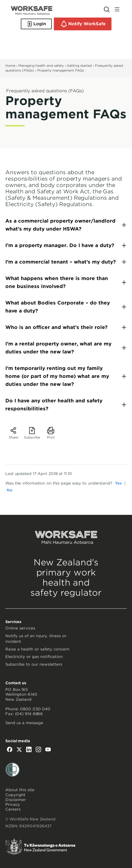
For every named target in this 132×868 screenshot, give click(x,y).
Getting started (79, 66)
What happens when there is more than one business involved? (57, 282)
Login (36, 24)
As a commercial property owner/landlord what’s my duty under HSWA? (60, 225)
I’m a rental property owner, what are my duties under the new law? (58, 348)
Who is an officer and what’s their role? (56, 327)
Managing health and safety (41, 66)
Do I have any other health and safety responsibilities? (54, 405)
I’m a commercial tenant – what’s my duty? (61, 262)
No (10, 490)
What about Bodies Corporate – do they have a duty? (58, 307)
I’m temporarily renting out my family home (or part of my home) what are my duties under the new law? (57, 376)
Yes (118, 483)
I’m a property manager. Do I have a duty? (60, 245)
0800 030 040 (35, 709)
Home (10, 66)
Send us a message (24, 723)
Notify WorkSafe (83, 24)
